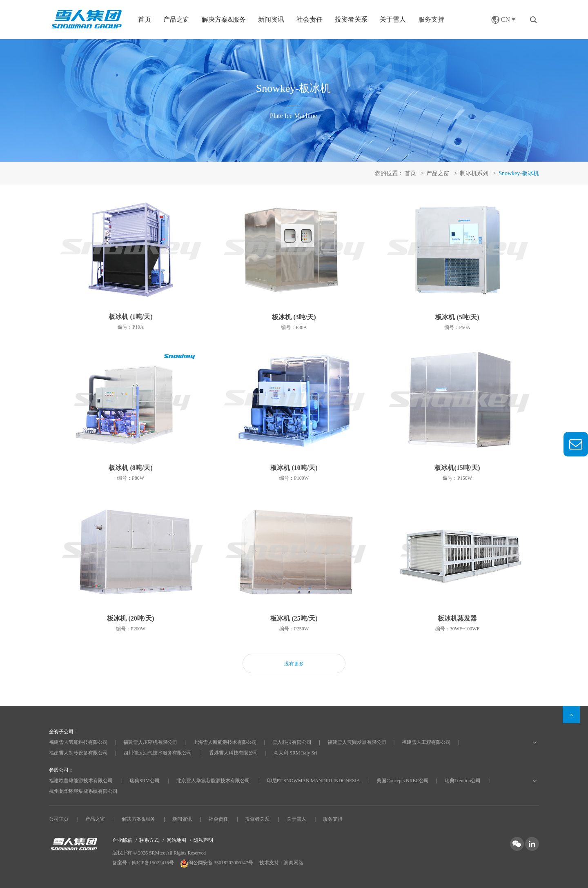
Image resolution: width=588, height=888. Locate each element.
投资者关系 (351, 19)
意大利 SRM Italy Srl (295, 753)
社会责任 (310, 19)
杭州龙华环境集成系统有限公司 (83, 791)
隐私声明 (203, 840)
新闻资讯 (271, 19)
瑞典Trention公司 (463, 781)
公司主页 (59, 819)
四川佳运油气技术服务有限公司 (158, 753)
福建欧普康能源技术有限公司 (81, 781)
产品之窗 (95, 819)
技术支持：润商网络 (281, 863)
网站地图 (176, 840)
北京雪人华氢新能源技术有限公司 (213, 781)
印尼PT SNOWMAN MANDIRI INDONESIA (313, 781)
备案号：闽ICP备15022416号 (143, 863)
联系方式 (149, 840)
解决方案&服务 (139, 819)
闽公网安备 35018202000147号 (217, 863)
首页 (145, 19)
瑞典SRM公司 (144, 781)
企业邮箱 (122, 840)
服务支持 (431, 19)
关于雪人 (393, 19)
